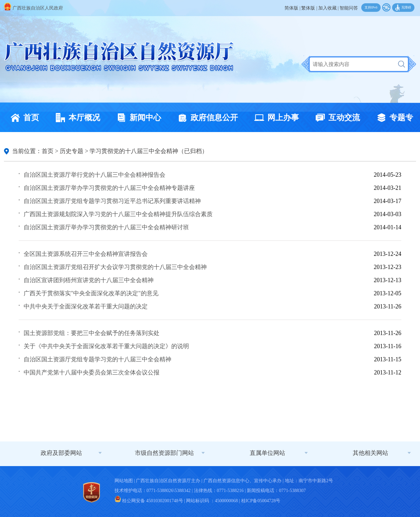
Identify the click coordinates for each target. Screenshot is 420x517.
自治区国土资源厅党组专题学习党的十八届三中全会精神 (97, 359)
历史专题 (72, 151)
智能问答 (349, 8)
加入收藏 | (328, 8)
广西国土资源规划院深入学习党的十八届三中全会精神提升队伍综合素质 (118, 214)
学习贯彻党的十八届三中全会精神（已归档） (149, 151)
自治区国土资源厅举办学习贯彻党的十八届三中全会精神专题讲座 (109, 188)
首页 (23, 118)
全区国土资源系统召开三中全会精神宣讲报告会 (86, 254)
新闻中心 (137, 118)
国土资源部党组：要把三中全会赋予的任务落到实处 (92, 333)
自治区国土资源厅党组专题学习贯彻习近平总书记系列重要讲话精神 (112, 201)
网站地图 (124, 481)
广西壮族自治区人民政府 (33, 8)
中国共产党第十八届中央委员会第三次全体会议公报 (92, 372)
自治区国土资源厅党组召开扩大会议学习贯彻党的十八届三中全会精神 (115, 267)
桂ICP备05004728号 (261, 501)
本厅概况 (76, 118)
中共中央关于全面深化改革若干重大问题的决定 (86, 306)
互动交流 (336, 118)
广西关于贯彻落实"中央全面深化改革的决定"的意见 (91, 293)
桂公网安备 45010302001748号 (149, 501)
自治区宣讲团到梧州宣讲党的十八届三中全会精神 (89, 280)
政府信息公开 (206, 118)
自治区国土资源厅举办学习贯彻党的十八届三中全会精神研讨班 (106, 227)
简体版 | (292, 8)
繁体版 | (309, 8)
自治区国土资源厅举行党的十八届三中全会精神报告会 (94, 175)
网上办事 (275, 118)
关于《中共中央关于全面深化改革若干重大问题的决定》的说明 (106, 346)
